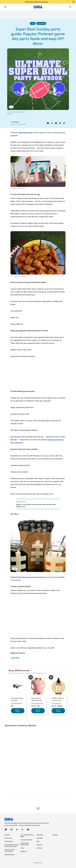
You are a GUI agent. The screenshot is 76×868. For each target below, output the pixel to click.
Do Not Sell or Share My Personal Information (11, 845)
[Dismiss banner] (73, 2)
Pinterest (49, 204)
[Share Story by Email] (60, 123)
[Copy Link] (64, 123)
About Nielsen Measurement (25, 844)
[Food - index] (33, 23)
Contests (7, 835)
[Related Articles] (38, 504)
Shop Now (18, 711)
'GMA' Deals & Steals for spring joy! (36, 2)
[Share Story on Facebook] (48, 123)
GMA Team (16, 122)
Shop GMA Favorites (19, 670)
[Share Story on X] (52, 123)
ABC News (40, 838)
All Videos (40, 845)
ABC (38, 841)
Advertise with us (10, 855)
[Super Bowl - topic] (15, 658)
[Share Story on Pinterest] (56, 123)
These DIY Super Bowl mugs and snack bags (27, 577)
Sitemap (55, 835)
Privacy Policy (9, 841)
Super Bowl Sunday (26, 132)
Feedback (24, 851)
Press (22, 848)
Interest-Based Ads (26, 840)
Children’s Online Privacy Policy (9, 850)
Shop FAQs (40, 835)
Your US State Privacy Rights (27, 836)
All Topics (39, 848)
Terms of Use (8, 838)
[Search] (70, 7)
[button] (5, 7)
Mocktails (14, 449)
